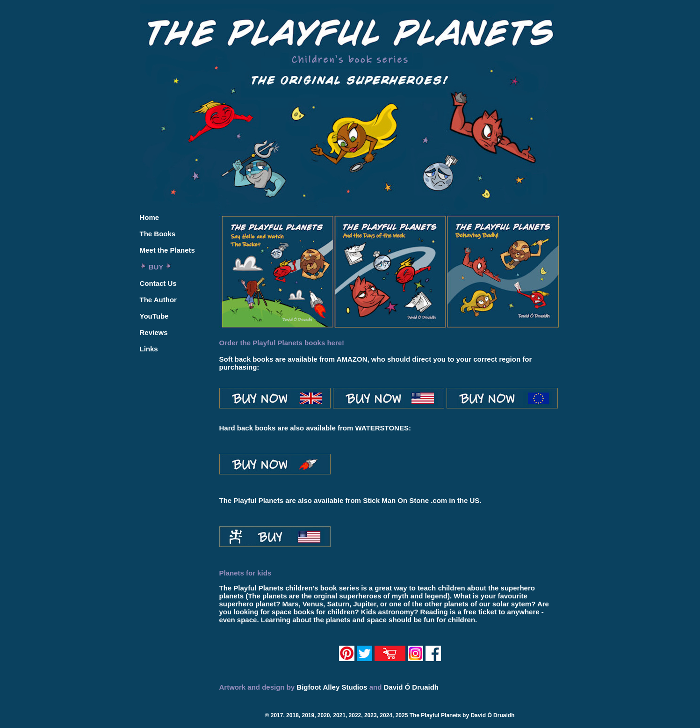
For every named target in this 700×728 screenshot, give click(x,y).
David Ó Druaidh (411, 687)
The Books (158, 234)
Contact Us (158, 283)
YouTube (154, 316)
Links (149, 349)
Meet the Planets (167, 250)
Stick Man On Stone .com (405, 500)
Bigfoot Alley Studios (332, 687)
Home (150, 217)
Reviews (154, 332)
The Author (158, 300)
